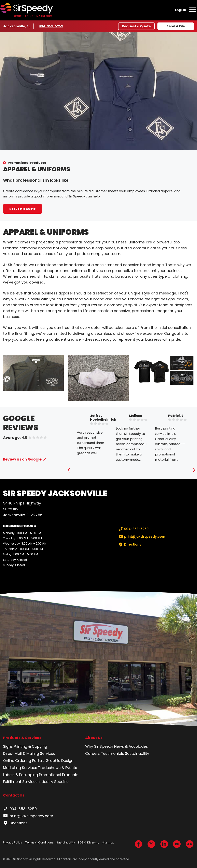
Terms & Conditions (39, 842)
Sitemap (108, 842)
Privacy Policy (13, 842)
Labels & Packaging (20, 775)
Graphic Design (60, 761)
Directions (129, 545)
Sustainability (137, 753)
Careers (93, 753)
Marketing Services (20, 768)
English (181, 10)
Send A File (176, 26)
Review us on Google (22, 459)
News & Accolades (131, 746)
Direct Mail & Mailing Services (29, 753)
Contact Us (14, 795)
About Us (94, 738)
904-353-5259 (51, 26)
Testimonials (112, 753)
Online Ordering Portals (24, 761)
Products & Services (22, 738)
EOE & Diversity (89, 842)
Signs (8, 746)
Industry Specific (54, 782)
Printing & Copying (30, 746)
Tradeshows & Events (58, 768)
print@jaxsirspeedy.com (141, 537)
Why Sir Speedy (99, 746)
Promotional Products (27, 163)
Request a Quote (136, 26)
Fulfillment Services (20, 782)
